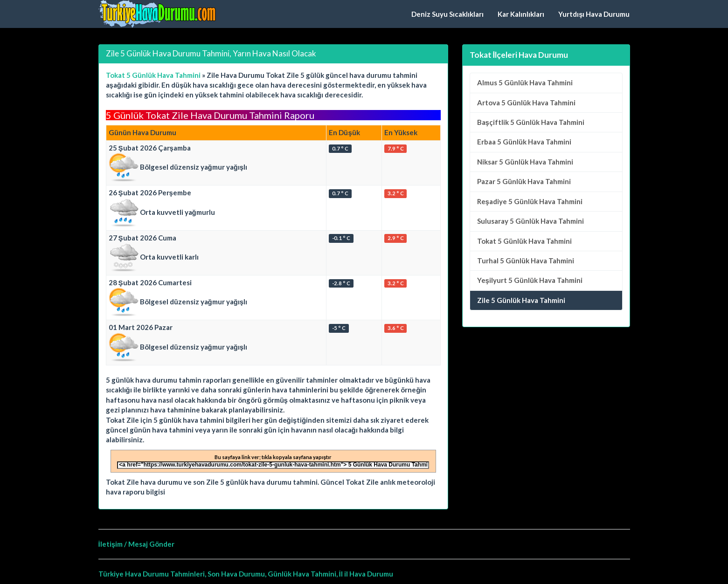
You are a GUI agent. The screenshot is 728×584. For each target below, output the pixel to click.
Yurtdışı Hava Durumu (594, 14)
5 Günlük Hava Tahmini (525, 82)
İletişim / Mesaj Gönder (137, 544)
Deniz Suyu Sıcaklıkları (447, 14)
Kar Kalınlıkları (521, 14)
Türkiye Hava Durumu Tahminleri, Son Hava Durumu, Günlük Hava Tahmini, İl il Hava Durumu (246, 574)
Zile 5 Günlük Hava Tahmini (521, 300)
